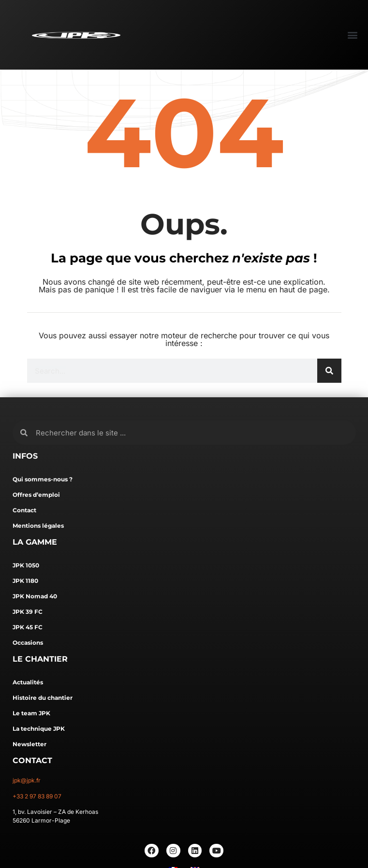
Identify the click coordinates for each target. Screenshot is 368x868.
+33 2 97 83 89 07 (37, 796)
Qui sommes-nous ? (43, 479)
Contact (24, 510)
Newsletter (29, 744)
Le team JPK (31, 713)
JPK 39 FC (28, 612)
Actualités (28, 682)
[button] (352, 35)
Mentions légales (38, 526)
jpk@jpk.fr (27, 780)
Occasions (28, 643)
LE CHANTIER (40, 659)
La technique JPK (39, 729)
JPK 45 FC (28, 627)
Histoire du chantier (43, 698)
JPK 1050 (26, 565)
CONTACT (32, 760)
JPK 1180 (25, 581)
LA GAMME (35, 542)
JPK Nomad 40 (35, 596)
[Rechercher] (329, 371)
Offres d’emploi (36, 495)
